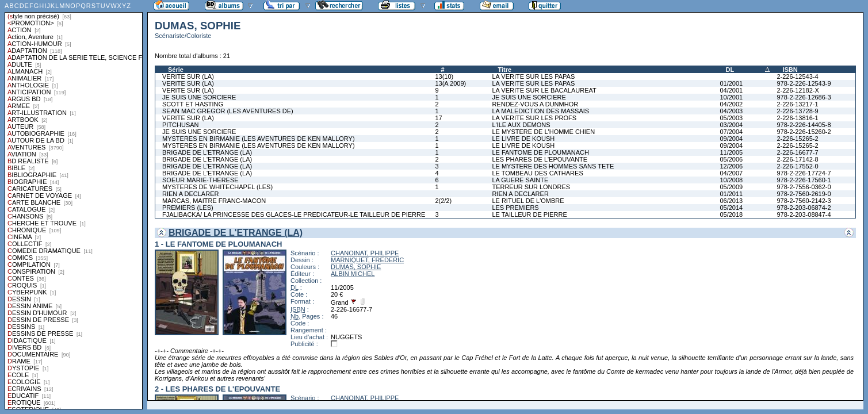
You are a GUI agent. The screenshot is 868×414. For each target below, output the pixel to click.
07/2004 (731, 132)
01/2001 (731, 83)
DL (730, 70)
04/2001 (731, 90)
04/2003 (731, 111)
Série (176, 70)
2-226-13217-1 (797, 104)
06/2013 (731, 201)
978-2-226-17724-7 (804, 173)
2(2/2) (443, 201)
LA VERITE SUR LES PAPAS (533, 76)
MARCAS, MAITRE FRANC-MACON (214, 201)
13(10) (444, 76)
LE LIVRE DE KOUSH (523, 139)
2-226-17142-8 (797, 159)
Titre (504, 70)
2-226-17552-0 (797, 166)
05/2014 (731, 208)
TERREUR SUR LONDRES (531, 187)
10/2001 (731, 97)
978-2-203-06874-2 (804, 208)
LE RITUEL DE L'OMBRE (528, 201)
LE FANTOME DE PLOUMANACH (540, 152)
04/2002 (731, 104)
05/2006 (731, 159)
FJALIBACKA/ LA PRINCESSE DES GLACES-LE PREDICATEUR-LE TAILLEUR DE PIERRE (294, 214)
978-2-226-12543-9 (804, 83)
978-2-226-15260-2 (804, 132)
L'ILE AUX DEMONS (521, 125)
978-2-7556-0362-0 (804, 187)
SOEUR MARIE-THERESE (200, 180)
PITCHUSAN (181, 125)
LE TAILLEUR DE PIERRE (529, 214)
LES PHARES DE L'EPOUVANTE (540, 159)
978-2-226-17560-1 (804, 180)
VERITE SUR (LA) (188, 76)
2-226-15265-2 (797, 139)
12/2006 (731, 166)
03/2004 (731, 125)
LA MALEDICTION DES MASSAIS (540, 111)
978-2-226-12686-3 (804, 97)
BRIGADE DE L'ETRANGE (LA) (207, 152)
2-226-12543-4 (797, 76)
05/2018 (731, 214)
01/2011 (731, 194)
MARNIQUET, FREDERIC (367, 260)
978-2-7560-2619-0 (804, 194)
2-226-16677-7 (797, 152)
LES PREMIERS (515, 208)
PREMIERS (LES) (188, 208)
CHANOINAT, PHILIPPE (365, 253)
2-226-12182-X (798, 90)
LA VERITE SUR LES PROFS (534, 118)
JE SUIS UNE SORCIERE (199, 97)
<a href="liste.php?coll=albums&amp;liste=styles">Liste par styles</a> (74, 205)
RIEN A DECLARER (190, 194)
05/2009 (731, 187)
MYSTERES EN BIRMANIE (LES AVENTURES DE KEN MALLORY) (259, 139)
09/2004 (731, 139)
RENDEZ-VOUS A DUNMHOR (535, 104)
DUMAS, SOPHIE (356, 267)
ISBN (790, 70)
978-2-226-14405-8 (804, 125)
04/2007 (731, 173)
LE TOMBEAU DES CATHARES (537, 173)
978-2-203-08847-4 (804, 214)
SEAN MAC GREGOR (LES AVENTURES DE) (228, 111)
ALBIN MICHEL (353, 274)
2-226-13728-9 (797, 111)
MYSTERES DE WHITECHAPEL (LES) (217, 187)
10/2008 (731, 180)
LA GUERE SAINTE (520, 180)
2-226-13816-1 (797, 118)
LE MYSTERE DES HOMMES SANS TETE (553, 166)
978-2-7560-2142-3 (804, 201)
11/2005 (731, 152)
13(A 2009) (450, 83)
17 (438, 118)
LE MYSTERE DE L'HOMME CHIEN (543, 132)
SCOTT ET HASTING (193, 104)
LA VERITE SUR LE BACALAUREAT (544, 90)
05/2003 (731, 118)
